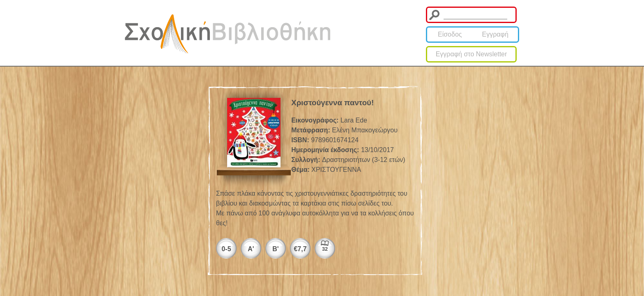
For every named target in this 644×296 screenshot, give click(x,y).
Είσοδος (450, 34)
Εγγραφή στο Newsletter (471, 54)
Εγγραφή (495, 34)
